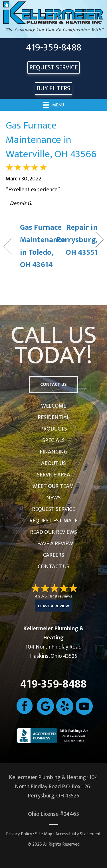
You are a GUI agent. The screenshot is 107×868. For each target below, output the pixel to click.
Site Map (44, 834)
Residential (54, 417)
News (53, 498)
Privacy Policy (19, 834)
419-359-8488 (54, 48)
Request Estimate (53, 521)
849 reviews (61, 596)
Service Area (53, 475)
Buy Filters (53, 88)
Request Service (53, 509)
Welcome (54, 406)
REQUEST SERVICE (53, 68)
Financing (53, 452)
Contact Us (53, 567)
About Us (53, 463)
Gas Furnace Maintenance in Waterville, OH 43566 (51, 140)
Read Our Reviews (53, 532)
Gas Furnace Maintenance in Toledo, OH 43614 (43, 246)
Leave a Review (54, 544)
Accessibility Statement (78, 834)
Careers (53, 555)
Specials (53, 440)
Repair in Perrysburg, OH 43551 (77, 240)
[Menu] (53, 105)
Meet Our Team (53, 486)
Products (54, 429)
